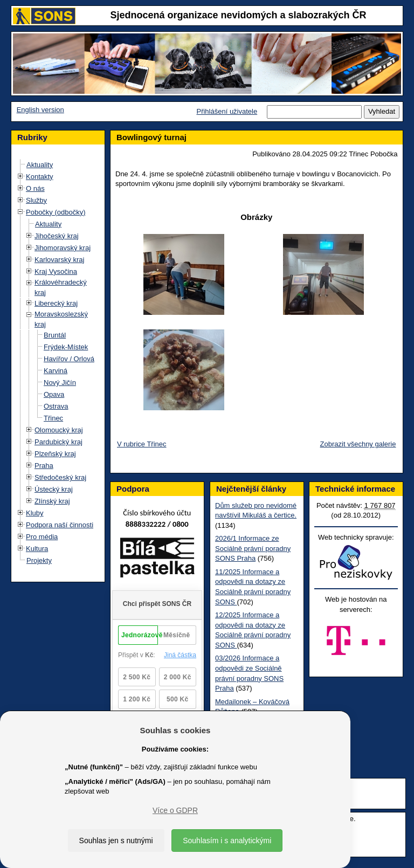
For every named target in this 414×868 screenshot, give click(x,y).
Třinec (53, 418)
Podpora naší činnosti (60, 525)
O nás (35, 188)
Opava (54, 394)
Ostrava (56, 406)
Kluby (35, 513)
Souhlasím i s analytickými (227, 841)
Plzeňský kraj (55, 454)
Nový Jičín (60, 383)
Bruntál (55, 335)
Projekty (39, 560)
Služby (36, 200)
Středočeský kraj (60, 477)
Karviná (56, 371)
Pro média (42, 537)
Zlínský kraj (52, 501)
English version (40, 110)
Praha (44, 466)
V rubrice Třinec (142, 444)
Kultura (37, 549)
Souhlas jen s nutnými (116, 841)
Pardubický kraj (58, 442)
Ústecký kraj (54, 489)
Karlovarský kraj (59, 260)
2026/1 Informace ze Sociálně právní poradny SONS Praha (253, 548)
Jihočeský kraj (57, 236)
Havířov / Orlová (69, 359)
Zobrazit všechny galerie (358, 444)
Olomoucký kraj (59, 430)
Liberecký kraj (56, 303)
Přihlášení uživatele (227, 111)
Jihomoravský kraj (63, 248)
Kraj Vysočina (56, 271)
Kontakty (40, 177)
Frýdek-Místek (66, 347)
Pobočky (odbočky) (56, 212)
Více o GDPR (175, 810)
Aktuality (40, 165)
